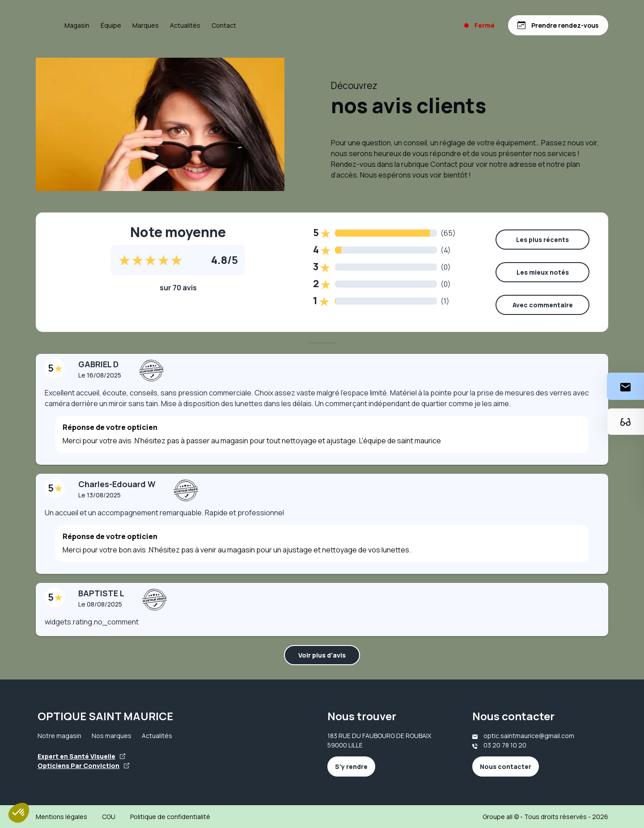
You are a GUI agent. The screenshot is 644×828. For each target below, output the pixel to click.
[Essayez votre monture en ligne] (625, 422)
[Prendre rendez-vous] (558, 25)
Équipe (154, 25)
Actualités (229, 25)
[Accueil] (57, 25)
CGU (109, 817)
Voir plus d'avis (322, 655)
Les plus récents (542, 240)
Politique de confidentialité (170, 817)
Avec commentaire (543, 305)
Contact (267, 25)
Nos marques (112, 736)
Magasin (120, 25)
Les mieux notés (543, 272)
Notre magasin (59, 736)
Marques (189, 25)
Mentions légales (61, 817)
